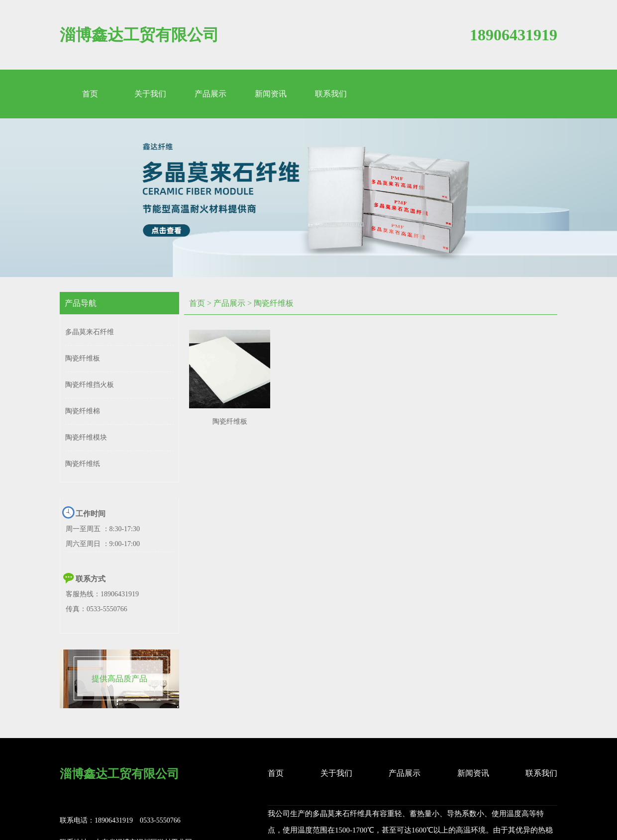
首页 (197, 303)
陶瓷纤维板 (274, 303)
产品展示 (229, 303)
